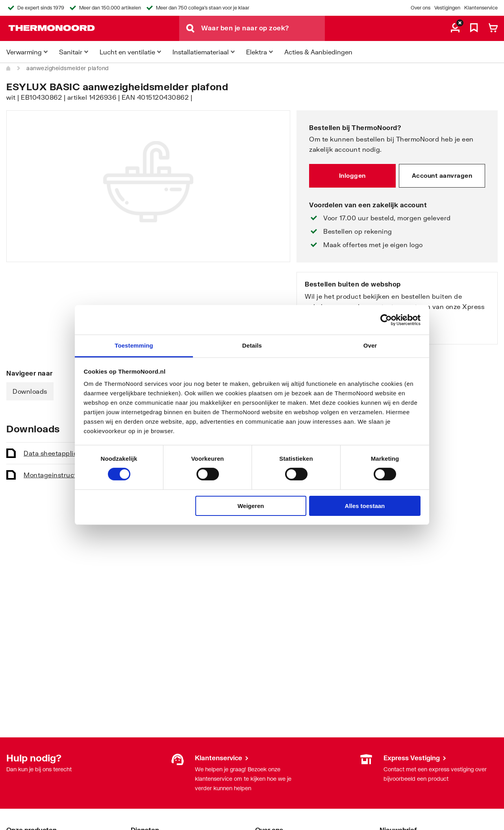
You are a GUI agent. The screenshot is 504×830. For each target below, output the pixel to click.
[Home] (9, 68)
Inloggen (352, 175)
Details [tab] (252, 345)
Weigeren (251, 506)
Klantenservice (481, 8)
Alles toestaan (365, 506)
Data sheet (66, 453)
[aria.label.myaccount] (455, 28)
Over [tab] (370, 345)
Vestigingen (447, 8)
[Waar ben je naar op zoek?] (263, 28)
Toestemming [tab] (134, 345)
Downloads (30, 391)
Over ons (421, 8)
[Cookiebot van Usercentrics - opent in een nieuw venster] (386, 320)
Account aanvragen (442, 175)
